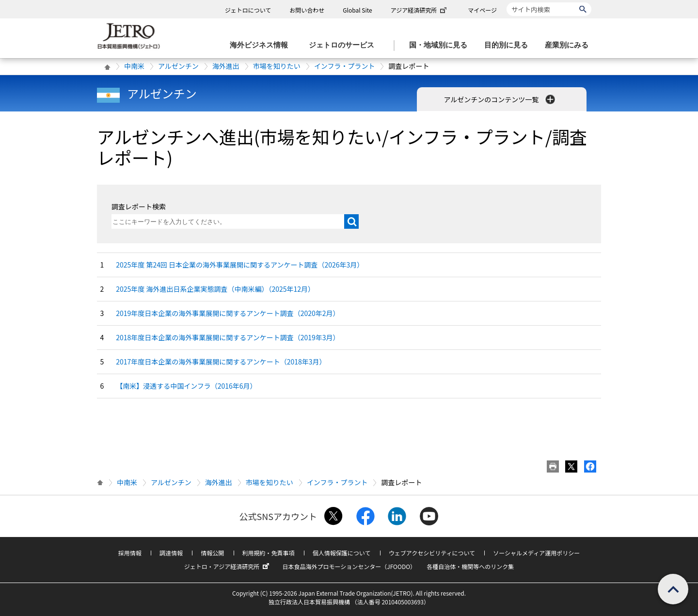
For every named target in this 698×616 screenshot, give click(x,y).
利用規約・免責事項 (269, 553)
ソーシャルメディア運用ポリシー (536, 553)
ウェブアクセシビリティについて (432, 553)
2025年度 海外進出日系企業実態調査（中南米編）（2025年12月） (215, 289)
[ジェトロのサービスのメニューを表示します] (344, 45)
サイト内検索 (506, 2)
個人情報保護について (342, 553)
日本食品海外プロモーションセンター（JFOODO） (349, 566)
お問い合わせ (307, 10)
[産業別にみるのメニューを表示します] (570, 45)
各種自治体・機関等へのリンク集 (470, 566)
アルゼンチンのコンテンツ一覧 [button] (500, 99)
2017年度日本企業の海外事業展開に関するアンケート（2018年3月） (221, 362)
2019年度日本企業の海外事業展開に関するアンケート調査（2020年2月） (228, 313)
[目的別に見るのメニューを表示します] (509, 45)
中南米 (134, 66)
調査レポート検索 (139, 206)
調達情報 (171, 553)
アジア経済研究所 (420, 10)
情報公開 (212, 553)
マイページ (482, 10)
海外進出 (226, 66)
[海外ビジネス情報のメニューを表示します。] (262, 45)
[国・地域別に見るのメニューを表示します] (441, 45)
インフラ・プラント (345, 66)
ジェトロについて (248, 10)
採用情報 (130, 553)
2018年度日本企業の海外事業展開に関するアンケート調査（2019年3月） (228, 337)
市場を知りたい (277, 66)
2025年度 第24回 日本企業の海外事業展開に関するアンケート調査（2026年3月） (240, 265)
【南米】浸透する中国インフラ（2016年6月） (186, 386)
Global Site (357, 10)
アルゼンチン (178, 66)
